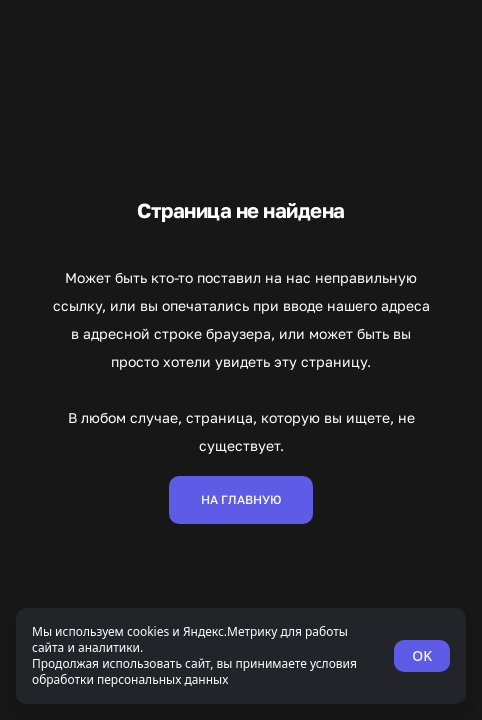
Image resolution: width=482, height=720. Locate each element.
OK (422, 655)
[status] (241, 656)
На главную (241, 499)
